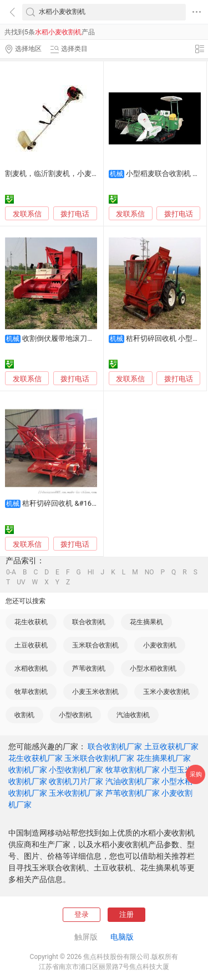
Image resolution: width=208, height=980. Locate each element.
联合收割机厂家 (115, 746)
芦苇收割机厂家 (133, 793)
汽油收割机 (133, 715)
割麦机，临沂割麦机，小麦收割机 (59, 173)
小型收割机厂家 (76, 770)
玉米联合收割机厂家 (99, 758)
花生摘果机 (146, 622)
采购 (196, 774)
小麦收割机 (160, 645)
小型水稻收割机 (153, 668)
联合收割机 (89, 622)
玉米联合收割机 (95, 645)
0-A (11, 572)
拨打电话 (75, 214)
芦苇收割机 (89, 668)
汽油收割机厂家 (133, 781)
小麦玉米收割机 (95, 692)
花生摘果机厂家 (164, 758)
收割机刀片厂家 (76, 781)
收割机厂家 (28, 770)
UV (21, 582)
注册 (126, 914)
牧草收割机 (31, 692)
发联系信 (27, 214)
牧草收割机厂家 (133, 770)
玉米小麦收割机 (166, 692)
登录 (82, 914)
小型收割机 (75, 715)
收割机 (24, 715)
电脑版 (122, 937)
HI (91, 572)
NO (149, 572)
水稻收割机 (31, 668)
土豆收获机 (31, 645)
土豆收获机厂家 (171, 746)
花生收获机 (31, 622)
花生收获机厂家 (35, 758)
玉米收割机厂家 (76, 793)
